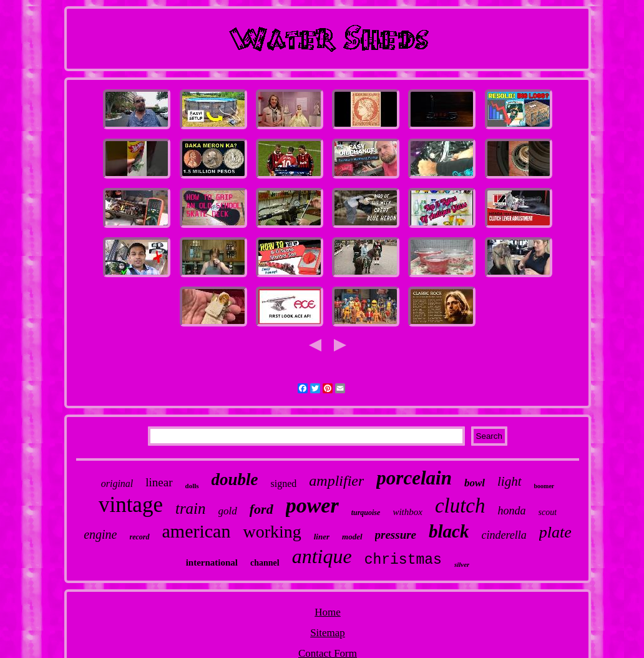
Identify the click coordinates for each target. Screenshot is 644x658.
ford (261, 509)
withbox (407, 512)
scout (548, 512)
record (140, 537)
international (212, 562)
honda (512, 511)
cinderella (504, 535)
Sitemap (328, 633)
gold (228, 511)
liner (322, 537)
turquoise (366, 513)
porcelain (414, 478)
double (235, 479)
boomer (544, 486)
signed (284, 484)
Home (328, 612)
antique (322, 556)
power (312, 505)
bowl (475, 483)
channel (265, 563)
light (510, 481)
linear (159, 482)
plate (555, 532)
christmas (403, 560)
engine (100, 534)
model (352, 537)
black (449, 531)
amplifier (336, 481)
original (117, 484)
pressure (396, 535)
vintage (131, 505)
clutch (460, 506)
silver (462, 564)
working (272, 532)
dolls (192, 486)
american (197, 531)
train (191, 508)
